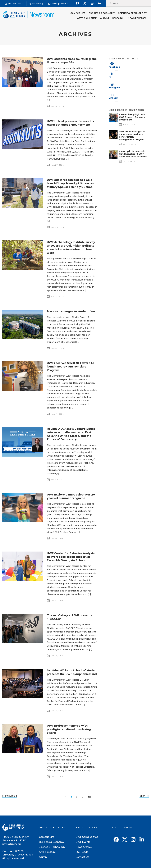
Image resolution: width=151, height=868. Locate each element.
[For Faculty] (36, 4)
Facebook (114, 67)
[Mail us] (58, 4)
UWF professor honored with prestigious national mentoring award (69, 729)
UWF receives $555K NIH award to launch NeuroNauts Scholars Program (70, 367)
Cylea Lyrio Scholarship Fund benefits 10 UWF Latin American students (133, 154)
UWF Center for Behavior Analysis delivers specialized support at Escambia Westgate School (71, 557)
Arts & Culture (87, 18)
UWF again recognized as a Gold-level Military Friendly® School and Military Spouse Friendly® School (71, 183)
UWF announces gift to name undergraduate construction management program (132, 136)
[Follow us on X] (85, 3)
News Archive (84, 847)
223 (89, 797)
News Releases (137, 18)
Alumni (104, 18)
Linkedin (114, 98)
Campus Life (78, 13)
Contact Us (82, 857)
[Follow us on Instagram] (92, 3)
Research (118, 18)
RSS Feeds (82, 852)
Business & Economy (102, 13)
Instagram (114, 88)
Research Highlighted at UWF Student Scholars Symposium (133, 117)
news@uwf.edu (12, 844)
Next (143, 796)
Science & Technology (132, 13)
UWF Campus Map (87, 837)
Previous (11, 796)
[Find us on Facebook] (77, 3)
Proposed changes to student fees (71, 311)
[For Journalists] (14, 4)
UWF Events (83, 842)
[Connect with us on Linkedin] (100, 3)
